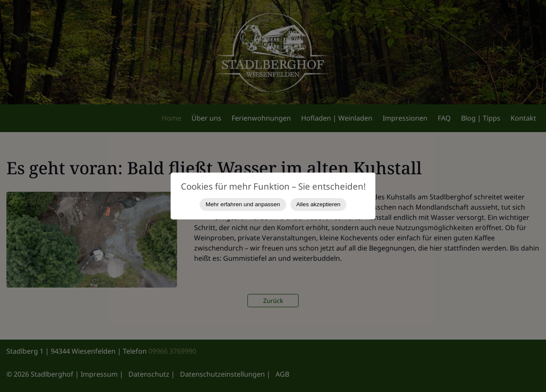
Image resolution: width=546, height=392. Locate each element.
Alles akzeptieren (319, 204)
